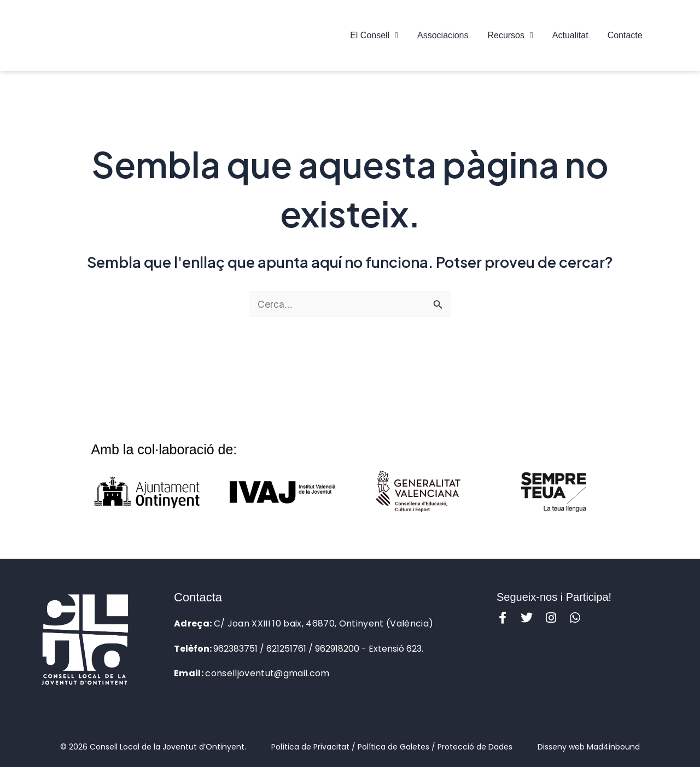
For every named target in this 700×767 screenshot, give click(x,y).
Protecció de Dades (475, 747)
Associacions (443, 35)
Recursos (510, 36)
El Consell (374, 36)
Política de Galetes (393, 747)
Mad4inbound (613, 747)
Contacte (625, 35)
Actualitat (570, 35)
